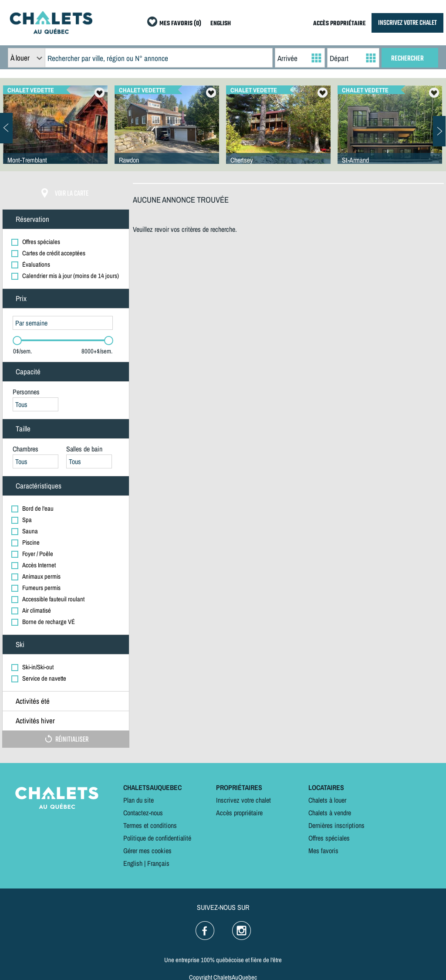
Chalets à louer (327, 800)
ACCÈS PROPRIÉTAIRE (340, 24)
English (133, 863)
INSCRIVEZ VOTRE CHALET (407, 23)
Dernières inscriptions (336, 825)
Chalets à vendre (330, 813)
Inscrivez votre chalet (243, 800)
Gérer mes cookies (147, 851)
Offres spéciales (329, 838)
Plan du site (139, 800)
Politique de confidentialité (157, 838)
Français (158, 863)
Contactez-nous (143, 813)
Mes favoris (323, 851)
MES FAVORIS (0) (180, 24)
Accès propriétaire (239, 813)
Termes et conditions (150, 825)
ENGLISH (221, 24)
